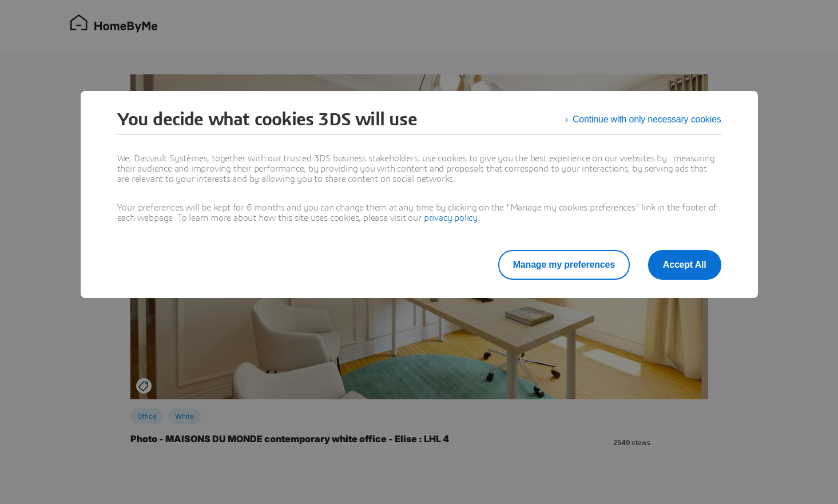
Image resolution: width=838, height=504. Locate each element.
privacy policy (451, 218)
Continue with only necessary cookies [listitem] (647, 119)
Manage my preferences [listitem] (564, 265)
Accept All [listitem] (685, 265)
